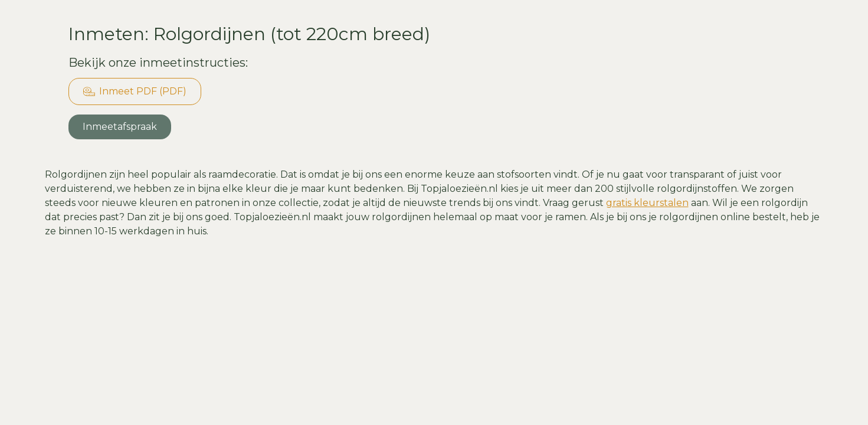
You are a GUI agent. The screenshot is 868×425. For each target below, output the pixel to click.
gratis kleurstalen (647, 203)
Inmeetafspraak (120, 127)
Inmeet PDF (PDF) (135, 91)
